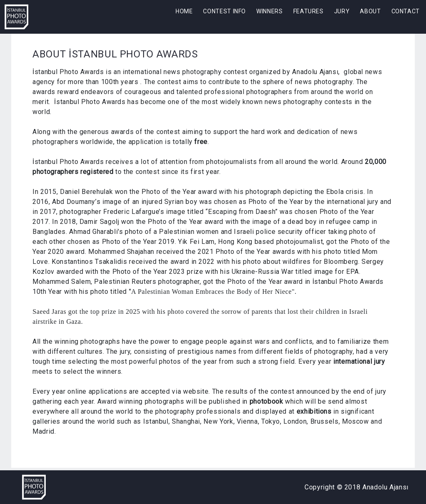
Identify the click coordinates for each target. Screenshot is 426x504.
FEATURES (308, 11)
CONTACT (406, 11)
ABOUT (370, 11)
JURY (342, 11)
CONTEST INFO (224, 11)
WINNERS (269, 11)
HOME (184, 11)
